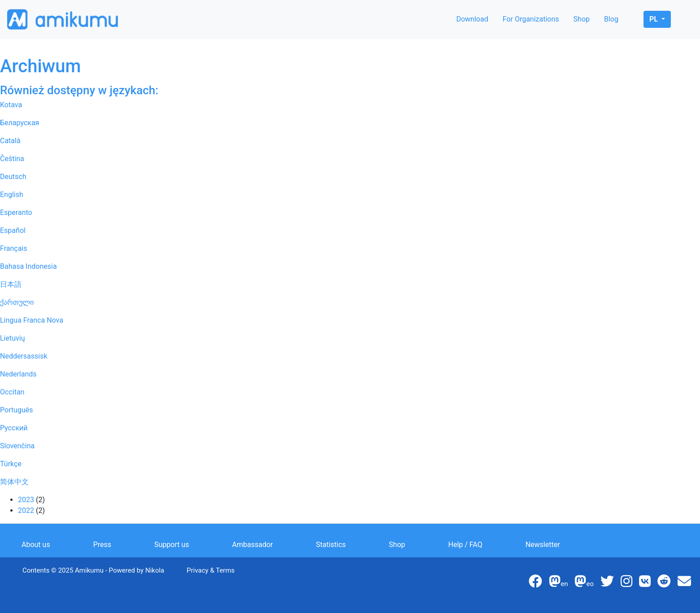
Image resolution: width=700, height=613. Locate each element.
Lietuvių (13, 338)
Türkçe (11, 464)
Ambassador (253, 545)
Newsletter (543, 545)
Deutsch (13, 177)
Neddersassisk (24, 356)
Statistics (331, 545)
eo (584, 584)
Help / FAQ (465, 545)
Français (14, 248)
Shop (582, 19)
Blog (611, 19)
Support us (172, 545)
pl (654, 19)
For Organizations (531, 19)
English (12, 195)
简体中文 (14, 482)
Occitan (12, 392)
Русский (14, 428)
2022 (26, 510)
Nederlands (18, 374)
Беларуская (20, 123)
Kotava (11, 105)
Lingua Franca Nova (32, 320)
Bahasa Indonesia (28, 266)
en (558, 584)
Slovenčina (17, 446)
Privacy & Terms (211, 570)
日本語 (11, 284)
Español (13, 230)
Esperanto (16, 212)
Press (102, 545)
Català (10, 141)
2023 (26, 500)
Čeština (12, 159)
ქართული (17, 302)
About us (36, 545)
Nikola (155, 570)
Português (17, 410)
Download (472, 19)
